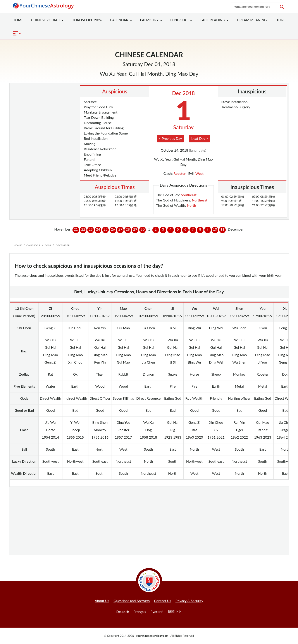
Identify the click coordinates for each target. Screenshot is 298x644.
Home (18, 20)
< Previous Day (171, 138)
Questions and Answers (132, 601)
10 (215, 229)
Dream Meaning (252, 20)
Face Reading (214, 20)
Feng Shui (181, 20)
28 (128, 229)
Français (140, 612)
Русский (157, 612)
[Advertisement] (46, 107)
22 (83, 229)
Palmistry (151, 20)
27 (120, 229)
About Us (102, 601)
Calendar (121, 20)
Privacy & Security (189, 601)
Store (280, 20)
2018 (48, 245)
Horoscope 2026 (87, 20)
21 (76, 229)
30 (143, 229)
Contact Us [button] (163, 601)
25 (106, 229)
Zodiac (47, 20)
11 (222, 229)
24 (98, 229)
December (63, 245)
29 (135, 229)
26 (113, 229)
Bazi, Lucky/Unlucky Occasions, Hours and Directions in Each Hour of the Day (149, 292)
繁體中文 (175, 612)
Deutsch (123, 612)
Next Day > (199, 138)
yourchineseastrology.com (152, 636)
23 (91, 229)
